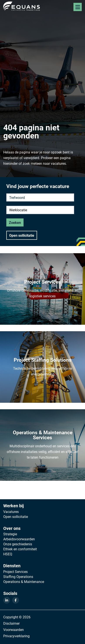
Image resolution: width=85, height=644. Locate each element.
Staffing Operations (18, 577)
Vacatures (11, 512)
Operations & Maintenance (24, 582)
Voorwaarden (14, 630)
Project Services (15, 572)
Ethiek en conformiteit (20, 549)
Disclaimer (11, 623)
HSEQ (8, 554)
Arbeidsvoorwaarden (19, 539)
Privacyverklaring (16, 636)
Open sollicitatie (22, 235)
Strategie (10, 534)
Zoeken (15, 222)
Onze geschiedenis (18, 544)
